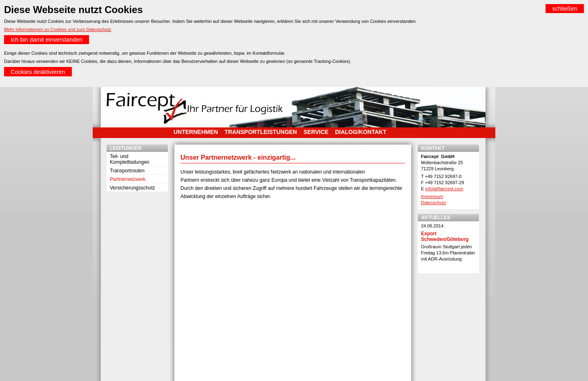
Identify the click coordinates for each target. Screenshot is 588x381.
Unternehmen (196, 132)
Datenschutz (433, 203)
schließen (565, 9)
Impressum (432, 196)
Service (316, 132)
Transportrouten (127, 171)
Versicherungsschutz (133, 188)
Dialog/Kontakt (361, 132)
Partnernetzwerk (128, 179)
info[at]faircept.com (444, 189)
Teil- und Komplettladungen (130, 159)
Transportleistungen (261, 132)
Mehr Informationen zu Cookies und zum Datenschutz (58, 29)
